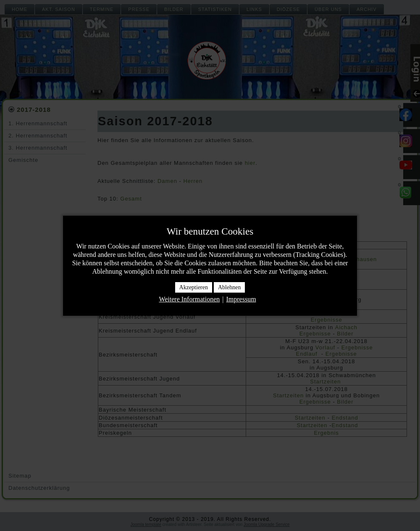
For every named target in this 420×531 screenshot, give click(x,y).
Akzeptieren (194, 287)
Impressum (241, 299)
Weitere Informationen (189, 299)
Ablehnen (229, 287)
